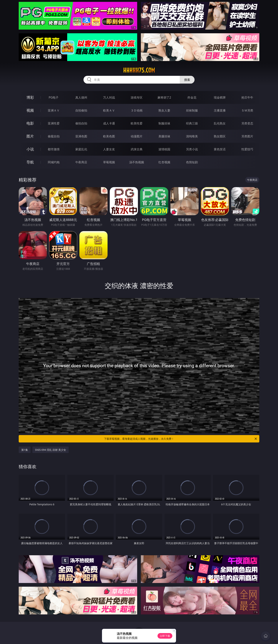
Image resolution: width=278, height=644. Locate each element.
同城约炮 (54, 162)
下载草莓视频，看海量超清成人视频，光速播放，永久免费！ (181, 439)
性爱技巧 (247, 149)
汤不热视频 (137, 162)
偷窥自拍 (54, 136)
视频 (30, 110)
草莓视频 (109, 162)
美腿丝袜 (164, 136)
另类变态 (247, 123)
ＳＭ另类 (247, 110)
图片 (30, 136)
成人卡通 (109, 123)
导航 (30, 162)
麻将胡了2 (164, 97)
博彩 (30, 97)
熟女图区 (220, 136)
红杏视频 (164, 162)
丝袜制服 (192, 110)
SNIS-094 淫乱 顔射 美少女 (51, 450)
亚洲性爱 (54, 123)
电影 (30, 123)
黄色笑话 (220, 149)
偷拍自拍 (81, 123)
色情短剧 (192, 162)
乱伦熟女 (220, 123)
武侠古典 (137, 149)
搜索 (187, 80)
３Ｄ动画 (137, 110)
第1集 (25, 450)
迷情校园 (164, 149)
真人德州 (81, 97)
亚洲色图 (81, 136)
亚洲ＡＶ (54, 110)
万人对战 (109, 97)
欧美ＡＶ (109, 110)
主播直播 (220, 110)
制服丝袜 (164, 123)
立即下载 (165, 636)
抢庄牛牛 (247, 97)
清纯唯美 (192, 136)
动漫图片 (137, 136)
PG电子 (54, 97)
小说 (30, 149)
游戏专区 (137, 97)
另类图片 (247, 136)
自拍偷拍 (81, 110)
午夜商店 (81, 162)
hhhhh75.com (139, 70)
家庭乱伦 (81, 149)
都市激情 (54, 149)
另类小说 (192, 149)
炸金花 (192, 97)
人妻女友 (109, 149)
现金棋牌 (220, 97)
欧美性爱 (137, 123)
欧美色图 (109, 136)
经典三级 (192, 123)
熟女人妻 (164, 110)
